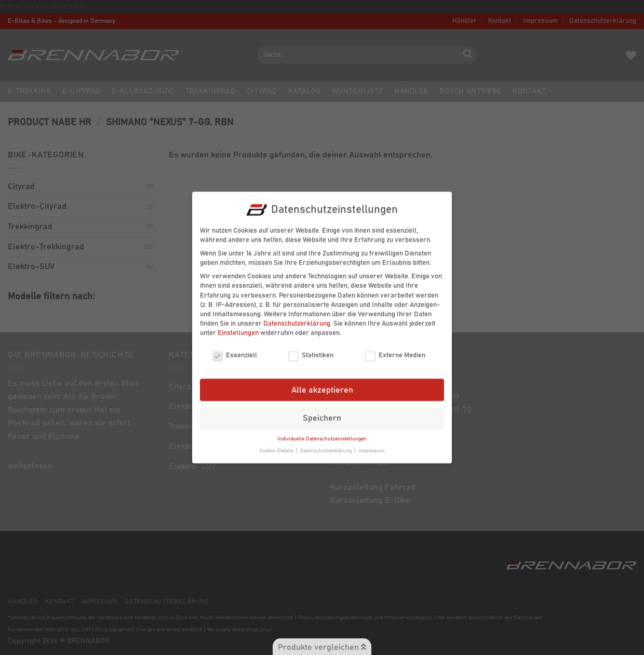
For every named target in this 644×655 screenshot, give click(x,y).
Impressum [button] (372, 444)
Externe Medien (395, 349)
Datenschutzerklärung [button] (327, 444)
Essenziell (235, 349)
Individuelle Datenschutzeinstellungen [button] (322, 432)
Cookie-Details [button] (277, 444)
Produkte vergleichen (322, 647)
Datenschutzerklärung (297, 317)
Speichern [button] (322, 412)
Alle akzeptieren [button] (322, 383)
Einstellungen (238, 326)
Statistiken (311, 349)
